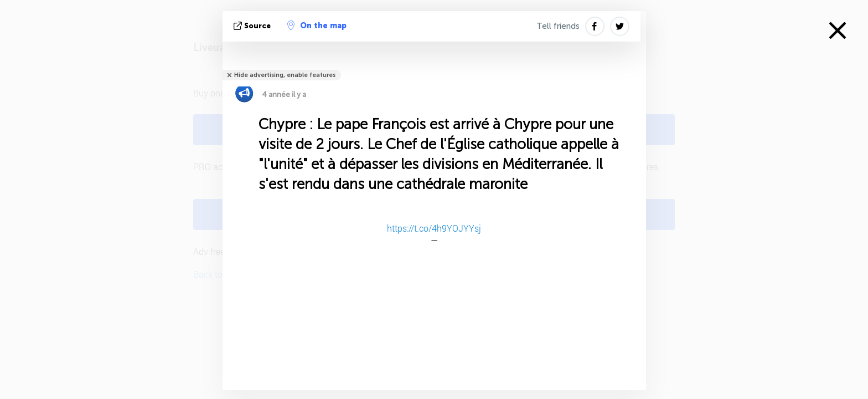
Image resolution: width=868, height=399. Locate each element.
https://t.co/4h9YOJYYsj (434, 228)
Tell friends (558, 26)
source (253, 26)
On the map (317, 25)
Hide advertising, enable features (285, 75)
